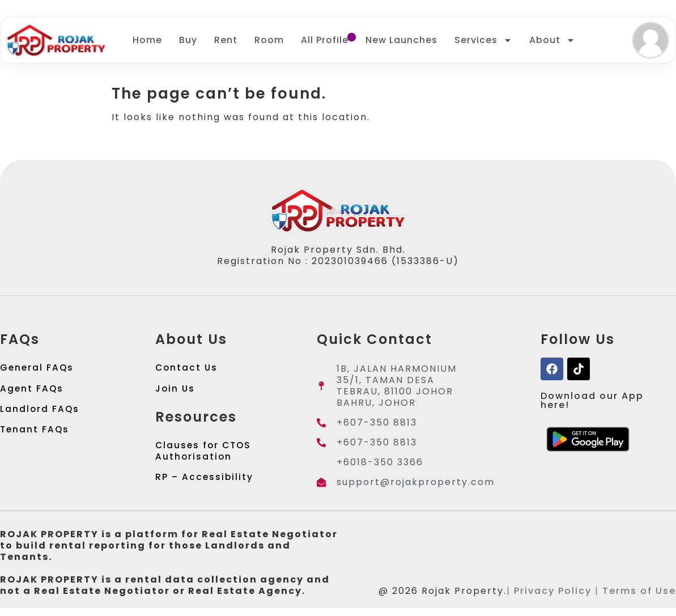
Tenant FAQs (35, 437)
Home (147, 40)
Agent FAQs (32, 391)
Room (269, 40)
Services (483, 40)
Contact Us (187, 369)
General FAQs (38, 369)
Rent (226, 40)
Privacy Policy (553, 599)
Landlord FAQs (40, 414)
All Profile (325, 40)
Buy (188, 40)
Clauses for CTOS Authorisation (205, 456)
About (552, 40)
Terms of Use (639, 599)
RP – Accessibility (205, 484)
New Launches (401, 40)
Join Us (176, 391)
